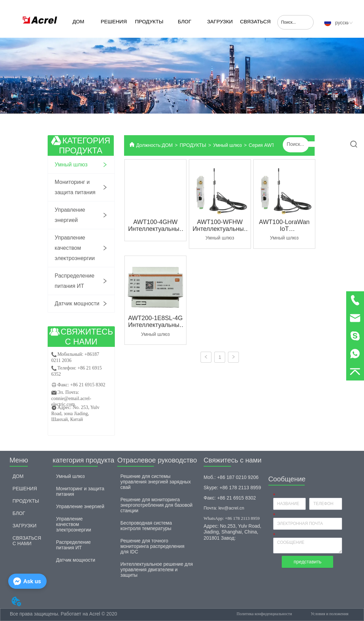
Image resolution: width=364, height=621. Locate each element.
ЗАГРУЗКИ (220, 21)
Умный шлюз (228, 145)
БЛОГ (185, 21)
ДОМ (78, 21)
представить (308, 562)
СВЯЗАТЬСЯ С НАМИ (255, 28)
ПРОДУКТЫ (149, 21)
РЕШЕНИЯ (114, 21)
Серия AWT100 (266, 145)
